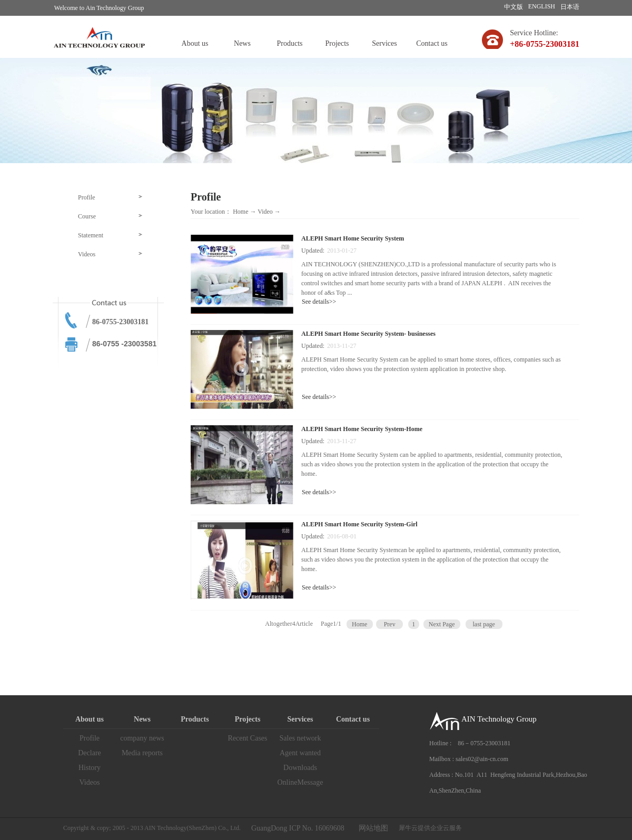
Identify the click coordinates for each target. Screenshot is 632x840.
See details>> (319, 302)
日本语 (570, 7)
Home (240, 212)
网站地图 (372, 828)
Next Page (442, 624)
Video (265, 212)
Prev (390, 624)
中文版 (513, 7)
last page (483, 624)
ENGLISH (542, 6)
